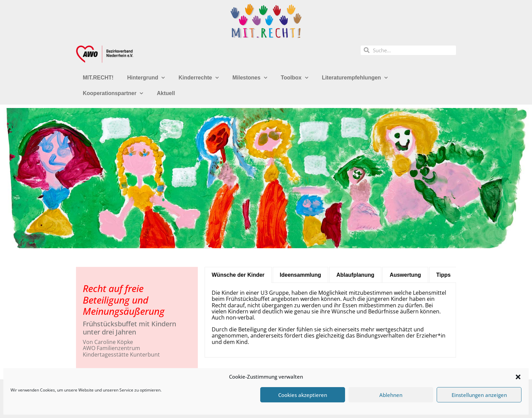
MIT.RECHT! (98, 78)
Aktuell (166, 93)
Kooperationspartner (113, 93)
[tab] (238, 275)
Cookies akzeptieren (303, 395)
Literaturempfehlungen (355, 78)
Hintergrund (146, 78)
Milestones (250, 78)
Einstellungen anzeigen (479, 395)
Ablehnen (391, 395)
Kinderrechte (199, 78)
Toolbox (295, 78)
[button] (518, 377)
